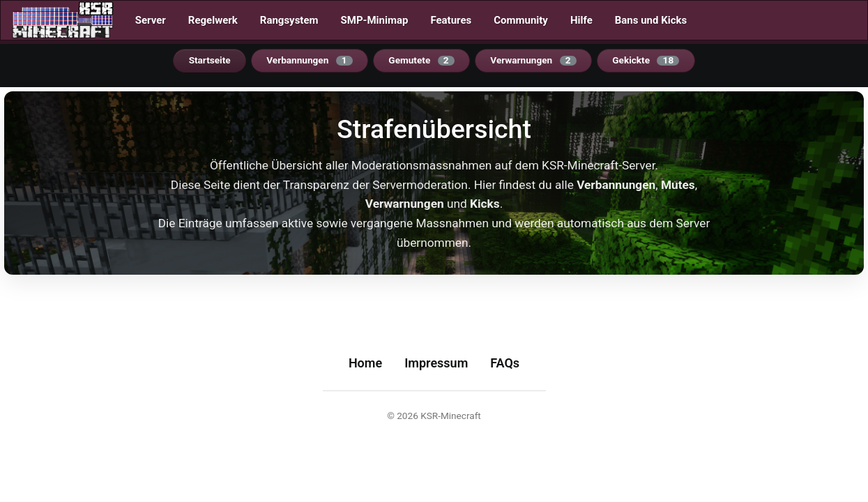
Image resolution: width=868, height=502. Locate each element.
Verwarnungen (533, 60)
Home (365, 363)
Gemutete (421, 60)
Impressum (436, 363)
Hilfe (581, 20)
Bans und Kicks (651, 20)
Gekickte (646, 60)
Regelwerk (213, 20)
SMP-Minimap (375, 20)
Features (451, 20)
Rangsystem (289, 20)
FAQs (505, 363)
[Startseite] (63, 20)
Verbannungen (310, 60)
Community (521, 20)
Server (151, 20)
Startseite (210, 60)
